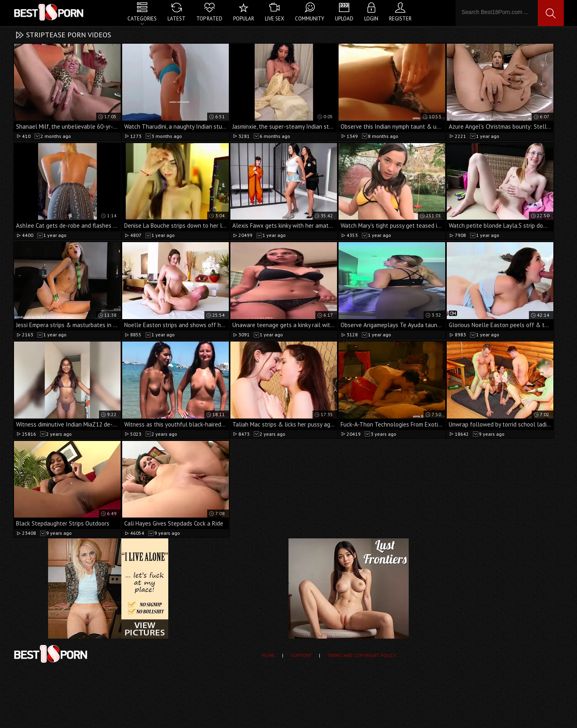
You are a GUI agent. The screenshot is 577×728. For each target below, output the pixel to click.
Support (301, 655)
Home (268, 655)
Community (310, 19)
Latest (177, 19)
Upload (344, 19)
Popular (244, 19)
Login (371, 19)
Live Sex (274, 19)
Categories (142, 19)
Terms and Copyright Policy (362, 655)
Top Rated (209, 19)
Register (400, 19)
